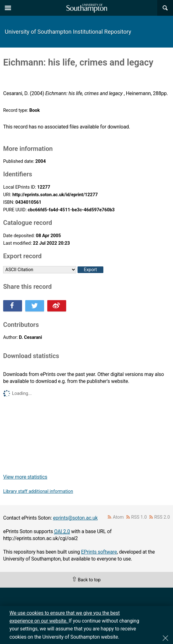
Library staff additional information (38, 491)
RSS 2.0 (162, 517)
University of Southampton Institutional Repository (68, 32)
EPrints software (99, 552)
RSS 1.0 (139, 517)
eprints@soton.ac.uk (75, 518)
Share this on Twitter (35, 306)
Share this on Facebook (13, 306)
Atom (118, 517)
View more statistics (25, 477)
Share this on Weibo (57, 306)
